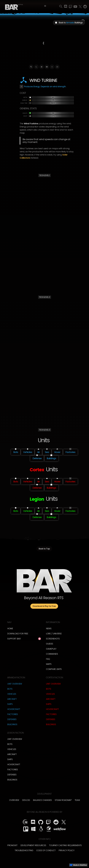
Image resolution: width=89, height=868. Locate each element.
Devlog (26, 800)
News (49, 628)
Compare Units (54, 669)
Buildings (12, 724)
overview (14, 800)
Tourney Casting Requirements (65, 845)
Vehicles (12, 694)
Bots (10, 689)
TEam (77, 800)
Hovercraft (14, 709)
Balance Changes (42, 800)
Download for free (18, 634)
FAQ (48, 659)
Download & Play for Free (44, 606)
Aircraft (12, 699)
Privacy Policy (67, 850)
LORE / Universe (54, 634)
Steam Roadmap (63, 800)
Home (10, 628)
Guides (49, 644)
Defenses (12, 719)
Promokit (12, 845)
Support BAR (14, 639)
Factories (13, 714)
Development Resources (33, 845)
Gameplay (51, 649)
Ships (10, 704)
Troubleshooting (24, 850)
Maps (49, 664)
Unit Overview (15, 684)
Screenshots (53, 639)
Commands (52, 654)
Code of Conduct (46, 850)
